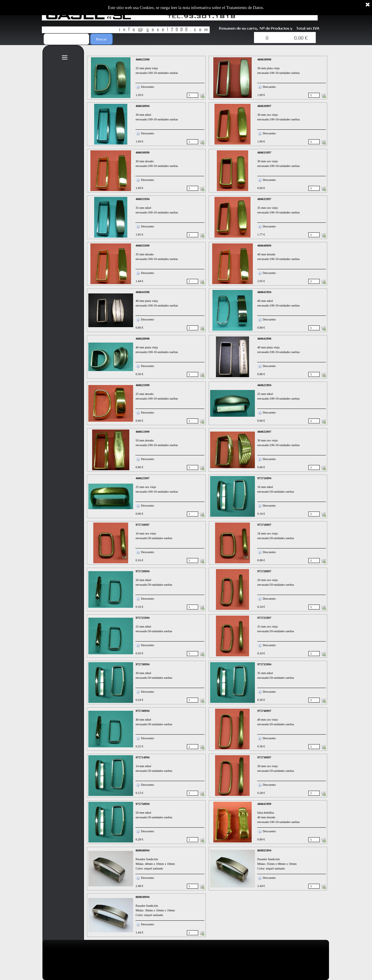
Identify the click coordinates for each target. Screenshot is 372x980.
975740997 (264, 711)
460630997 (264, 106)
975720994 (142, 571)
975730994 (142, 664)
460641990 (142, 292)
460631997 (264, 153)
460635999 (142, 246)
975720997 (264, 571)
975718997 (264, 525)
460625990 (142, 59)
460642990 (264, 339)
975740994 (142, 711)
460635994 (142, 199)
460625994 (264, 385)
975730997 (264, 757)
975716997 (142, 525)
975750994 (142, 804)
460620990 (142, 339)
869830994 (142, 897)
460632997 (264, 432)
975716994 (264, 478)
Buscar (101, 39)
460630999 (142, 153)
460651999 (142, 432)
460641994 (264, 292)
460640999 (264, 246)
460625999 (142, 385)
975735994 (264, 664)
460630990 (264, 59)
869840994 (142, 850)
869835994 (264, 850)
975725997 (264, 618)
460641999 (264, 804)
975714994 (142, 757)
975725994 (142, 618)
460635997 (264, 199)
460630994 (142, 106)
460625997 (142, 478)
